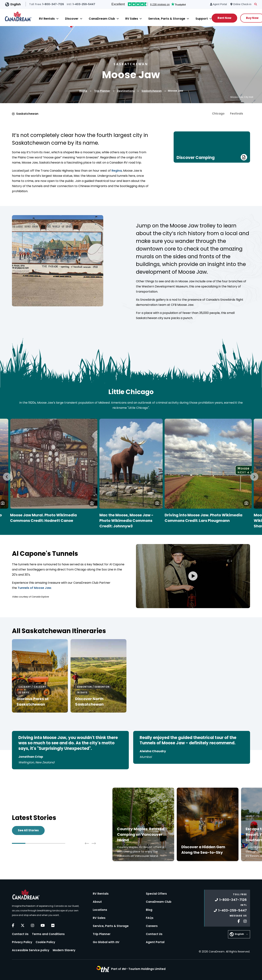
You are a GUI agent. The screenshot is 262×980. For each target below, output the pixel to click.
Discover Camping (212, 157)
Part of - (138, 969)
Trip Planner (102, 91)
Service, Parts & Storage (167, 19)
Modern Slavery (64, 950)
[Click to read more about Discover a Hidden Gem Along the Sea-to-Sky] (208, 824)
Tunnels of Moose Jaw (34, 588)
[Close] (57, 19)
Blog (149, 910)
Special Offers (156, 894)
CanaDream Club (102, 19)
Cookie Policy (45, 942)
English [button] (16, 4)
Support (202, 19)
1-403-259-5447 (230, 910)
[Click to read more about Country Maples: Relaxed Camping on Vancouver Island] (143, 824)
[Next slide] (254, 477)
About (97, 902)
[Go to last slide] (7, 477)
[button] (92, 503)
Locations (100, 910)
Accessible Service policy (31, 950)
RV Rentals (47, 19)
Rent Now (224, 18)
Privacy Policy (22, 942)
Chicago (218, 114)
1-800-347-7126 (231, 900)
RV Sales (132, 19)
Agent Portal (155, 942)
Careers (152, 926)
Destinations (126, 91)
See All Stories (28, 830)
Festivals (237, 114)
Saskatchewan (152, 91)
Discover (72, 19)
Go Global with (106, 942)
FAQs (150, 918)
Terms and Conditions (48, 934)
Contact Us (20, 934)
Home (83, 91)
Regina (116, 171)
